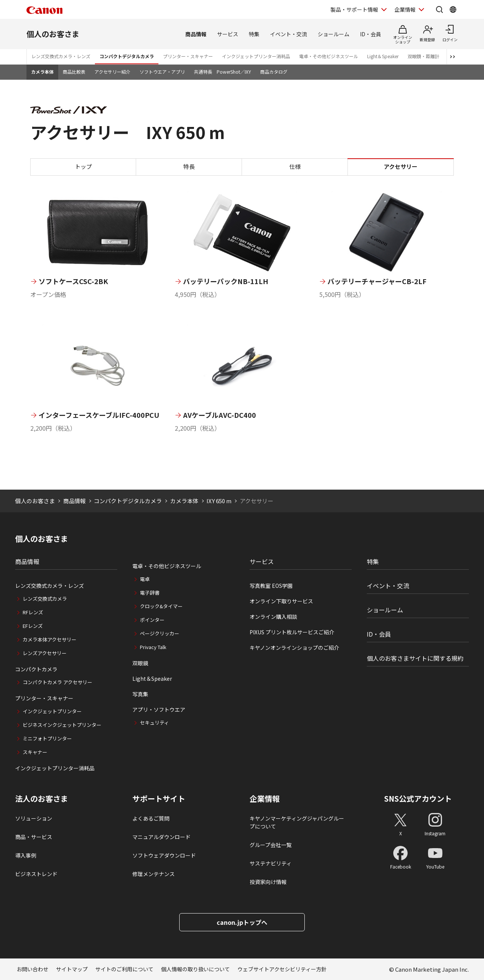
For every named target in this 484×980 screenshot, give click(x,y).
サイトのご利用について (124, 969)
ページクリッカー (160, 633)
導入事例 (26, 855)
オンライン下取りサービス (281, 601)
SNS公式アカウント (418, 798)
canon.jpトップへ (242, 922)
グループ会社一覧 (271, 845)
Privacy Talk (153, 647)
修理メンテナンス (154, 874)
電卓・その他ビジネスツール (329, 56)
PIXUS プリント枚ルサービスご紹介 (292, 632)
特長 (189, 166)
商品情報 (196, 34)
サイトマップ (72, 969)
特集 (254, 34)
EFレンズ (33, 626)
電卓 (145, 579)
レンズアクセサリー (45, 653)
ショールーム (334, 34)
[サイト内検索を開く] (439, 9)
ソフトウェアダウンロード (164, 855)
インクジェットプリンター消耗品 (256, 56)
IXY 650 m (219, 501)
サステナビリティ (271, 863)
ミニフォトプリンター (47, 738)
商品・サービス (34, 837)
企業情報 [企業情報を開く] (405, 9)
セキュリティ (154, 723)
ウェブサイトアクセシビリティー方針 (282, 969)
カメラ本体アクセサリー (50, 639)
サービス (228, 34)
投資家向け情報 (268, 882)
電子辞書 (150, 593)
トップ (83, 166)
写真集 (140, 694)
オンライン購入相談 (273, 617)
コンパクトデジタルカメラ (127, 56)
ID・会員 (371, 34)
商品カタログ (274, 72)
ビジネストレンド (36, 874)
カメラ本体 (42, 72)
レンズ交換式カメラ (45, 599)
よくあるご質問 (151, 818)
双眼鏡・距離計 (423, 56)
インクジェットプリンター (52, 711)
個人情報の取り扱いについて (195, 969)
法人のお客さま (42, 799)
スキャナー (35, 752)
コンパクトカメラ (36, 669)
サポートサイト (159, 799)
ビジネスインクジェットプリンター (62, 725)
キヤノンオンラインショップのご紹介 (294, 648)
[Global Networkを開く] (453, 9)
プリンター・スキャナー (188, 56)
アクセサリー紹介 (112, 72)
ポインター (152, 620)
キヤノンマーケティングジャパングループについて (297, 822)
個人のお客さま (53, 34)
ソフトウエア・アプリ (162, 72)
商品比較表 (74, 72)
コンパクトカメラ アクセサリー (57, 682)
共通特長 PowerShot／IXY (223, 72)
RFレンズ (33, 612)
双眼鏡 (140, 663)
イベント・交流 (289, 34)
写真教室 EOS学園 (271, 586)
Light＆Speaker (383, 56)
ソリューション (34, 818)
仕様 (295, 166)
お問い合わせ (33, 969)
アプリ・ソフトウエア (159, 709)
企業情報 (265, 799)
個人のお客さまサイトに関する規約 (415, 658)
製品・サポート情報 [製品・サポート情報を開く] (354, 9)
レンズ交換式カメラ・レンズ (61, 56)
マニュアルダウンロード (161, 837)
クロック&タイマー (161, 606)
